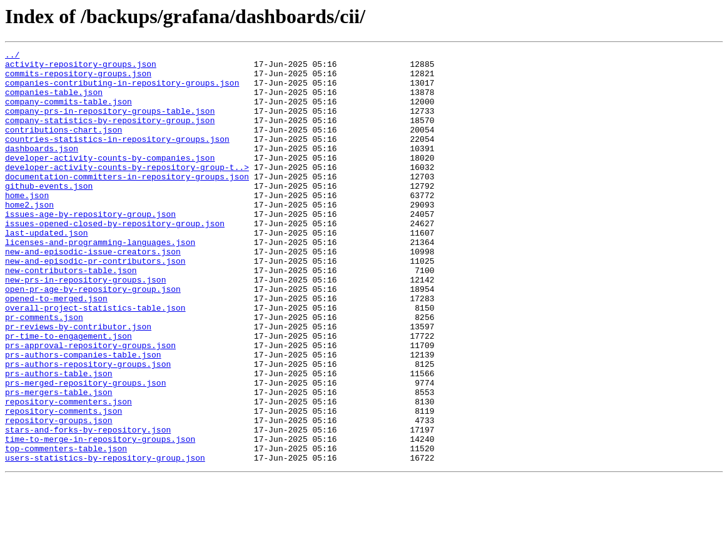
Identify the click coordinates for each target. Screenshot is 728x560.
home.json (27, 225)
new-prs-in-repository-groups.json (85, 326)
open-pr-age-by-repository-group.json (93, 337)
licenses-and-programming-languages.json (100, 281)
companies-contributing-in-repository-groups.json (122, 90)
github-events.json (49, 214)
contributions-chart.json (63, 146)
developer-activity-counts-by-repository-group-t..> (127, 191)
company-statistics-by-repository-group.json (110, 135)
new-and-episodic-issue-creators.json (93, 292)
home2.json (29, 236)
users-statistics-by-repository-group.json (105, 540)
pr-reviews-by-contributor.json (78, 382)
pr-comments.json (44, 371)
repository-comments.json (63, 484)
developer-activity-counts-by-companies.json (110, 180)
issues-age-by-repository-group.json (90, 247)
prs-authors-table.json (59, 439)
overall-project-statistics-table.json (95, 360)
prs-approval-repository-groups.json (90, 405)
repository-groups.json (59, 495)
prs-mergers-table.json (59, 461)
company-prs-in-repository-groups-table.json (110, 124)
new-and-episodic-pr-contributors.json (95, 304)
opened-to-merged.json (56, 349)
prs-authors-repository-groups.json (88, 427)
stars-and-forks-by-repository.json (88, 506)
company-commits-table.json (68, 112)
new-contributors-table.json (71, 315)
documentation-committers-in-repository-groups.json (127, 202)
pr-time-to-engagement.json (68, 394)
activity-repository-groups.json (81, 67)
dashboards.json (42, 169)
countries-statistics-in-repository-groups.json (117, 157)
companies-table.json (54, 101)
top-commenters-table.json (66, 529)
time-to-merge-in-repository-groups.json (100, 517)
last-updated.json (47, 270)
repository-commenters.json (68, 472)
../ (12, 56)
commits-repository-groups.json (78, 79)
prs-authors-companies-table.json (83, 416)
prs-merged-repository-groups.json (85, 450)
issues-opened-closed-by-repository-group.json (115, 259)
